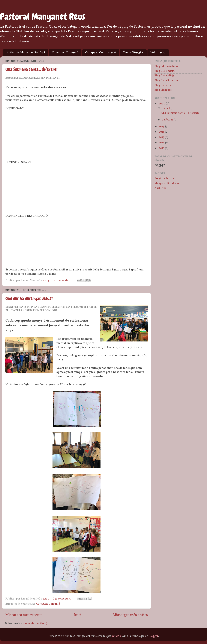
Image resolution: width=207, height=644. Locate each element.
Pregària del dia (164, 179)
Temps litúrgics (133, 53)
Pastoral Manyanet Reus (43, 17)
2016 (162, 143)
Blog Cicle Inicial (165, 71)
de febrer (168, 120)
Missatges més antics (130, 615)
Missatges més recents (24, 615)
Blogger (153, 636)
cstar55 (116, 636)
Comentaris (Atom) (35, 623)
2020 (162, 104)
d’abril (166, 108)
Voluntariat (158, 53)
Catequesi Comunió (65, 53)
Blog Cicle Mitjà (164, 76)
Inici (78, 615)
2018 (162, 132)
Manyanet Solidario (167, 183)
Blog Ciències (163, 85)
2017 (162, 137)
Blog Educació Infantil (168, 66)
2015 (162, 148)
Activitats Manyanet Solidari (26, 53)
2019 (162, 127)
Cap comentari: (62, 280)
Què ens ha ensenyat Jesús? (29, 298)
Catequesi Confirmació (101, 53)
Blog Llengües (163, 90)
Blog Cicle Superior (166, 81)
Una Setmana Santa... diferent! (31, 69)
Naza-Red (160, 188)
